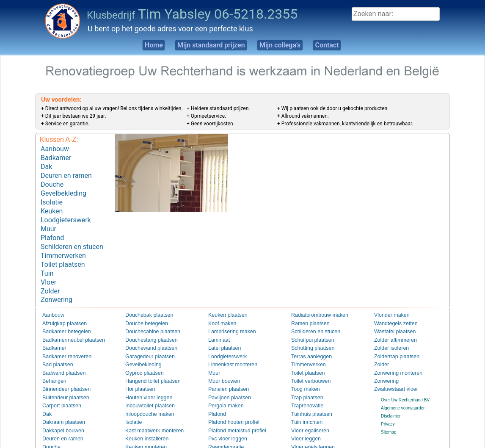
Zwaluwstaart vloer (392, 372)
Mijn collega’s (285, 45)
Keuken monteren (142, 430)
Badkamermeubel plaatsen (68, 324)
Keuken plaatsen (224, 300)
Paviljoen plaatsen (225, 380)
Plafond (52, 228)
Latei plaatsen (221, 332)
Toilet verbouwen (307, 364)
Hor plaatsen (137, 372)
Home (138, 45)
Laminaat (217, 324)
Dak (46, 165)
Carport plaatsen (58, 389)
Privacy (388, 407)
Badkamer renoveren (62, 340)
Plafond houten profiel (229, 405)
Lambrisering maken (227, 316)
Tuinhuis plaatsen (308, 397)
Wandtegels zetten (391, 308)
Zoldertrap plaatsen (392, 340)
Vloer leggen (303, 421)
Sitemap (389, 415)
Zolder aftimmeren (391, 324)
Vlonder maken (388, 300)
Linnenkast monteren (228, 348)
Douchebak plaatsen (145, 300)
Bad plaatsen (55, 348)
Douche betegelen (142, 308)
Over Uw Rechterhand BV (405, 383)
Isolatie (52, 196)
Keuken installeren (143, 421)
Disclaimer (391, 399)
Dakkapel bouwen (59, 413)
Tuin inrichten (304, 405)
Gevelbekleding (63, 188)
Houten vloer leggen (144, 380)
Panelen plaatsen (225, 372)
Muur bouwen (221, 364)
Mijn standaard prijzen (205, 45)
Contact (342, 45)
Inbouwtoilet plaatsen (145, 389)
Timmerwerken (63, 245)
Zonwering (56, 284)
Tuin (47, 260)
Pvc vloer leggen (224, 421)
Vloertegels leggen (309, 430)
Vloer (48, 268)
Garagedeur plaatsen (145, 340)
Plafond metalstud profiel (231, 413)
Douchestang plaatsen (146, 324)
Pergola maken (222, 389)
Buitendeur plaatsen (61, 380)
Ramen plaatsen (307, 308)
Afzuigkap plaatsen (60, 308)
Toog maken (303, 372)
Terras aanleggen (307, 340)
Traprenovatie (304, 389)
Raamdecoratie (223, 430)
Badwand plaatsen (60, 356)
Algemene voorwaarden (403, 391)
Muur (48, 220)
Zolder (50, 276)
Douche (52, 181)
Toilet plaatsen (63, 252)
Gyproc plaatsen (141, 356)
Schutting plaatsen (309, 332)
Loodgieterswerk (66, 212)
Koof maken (219, 308)
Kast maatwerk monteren (149, 413)
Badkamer (56, 156)
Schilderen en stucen (72, 236)
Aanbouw (55, 148)
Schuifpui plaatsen (309, 324)
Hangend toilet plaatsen (147, 364)
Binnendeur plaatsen (62, 372)
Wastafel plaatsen (391, 316)
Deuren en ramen (66, 173)
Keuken (52, 204)
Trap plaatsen (304, 380)
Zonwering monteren (394, 356)
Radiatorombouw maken (314, 300)
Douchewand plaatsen (146, 332)
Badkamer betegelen (62, 316)
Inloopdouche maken (145, 397)
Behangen (52, 364)
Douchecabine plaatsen (147, 316)
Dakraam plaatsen (59, 405)
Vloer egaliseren (306, 413)
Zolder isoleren (388, 332)
